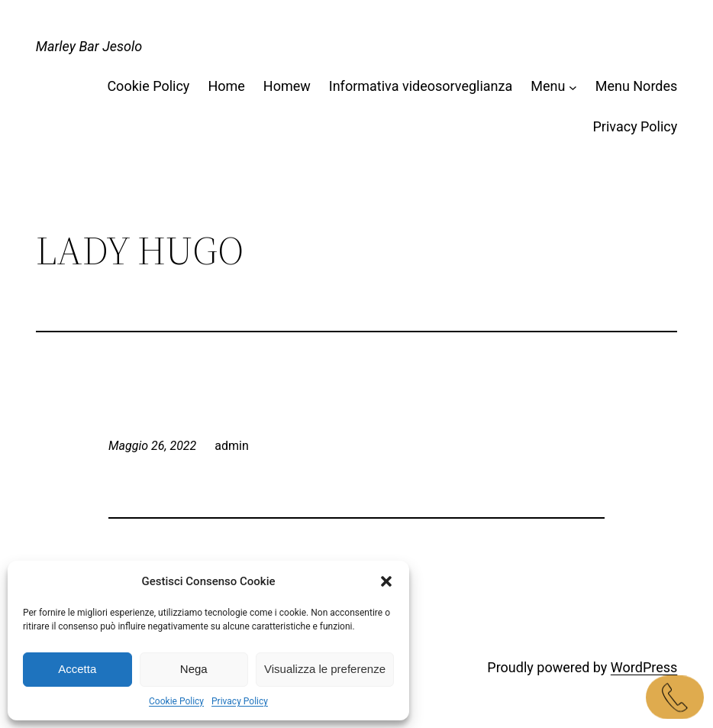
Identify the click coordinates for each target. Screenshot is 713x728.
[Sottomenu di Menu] (573, 87)
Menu (548, 86)
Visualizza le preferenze (325, 669)
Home (226, 86)
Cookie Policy (176, 701)
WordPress (644, 667)
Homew (287, 86)
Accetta (77, 669)
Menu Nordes (637, 86)
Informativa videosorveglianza (421, 86)
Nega (194, 669)
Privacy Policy (240, 701)
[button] (386, 581)
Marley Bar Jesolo (89, 46)
